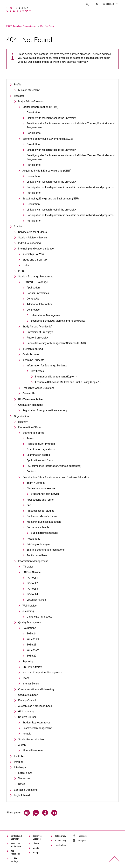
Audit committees (37, 555)
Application (33, 288)
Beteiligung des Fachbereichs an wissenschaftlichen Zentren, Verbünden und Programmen (71, 157)
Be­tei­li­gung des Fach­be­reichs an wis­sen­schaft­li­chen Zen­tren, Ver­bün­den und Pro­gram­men (71, 125)
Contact (31, 471)
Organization (21, 416)
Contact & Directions (26, 790)
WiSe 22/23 (33, 650)
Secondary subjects (38, 527)
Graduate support (28, 695)
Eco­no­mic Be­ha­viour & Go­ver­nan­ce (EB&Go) (48, 139)
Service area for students (32, 232)
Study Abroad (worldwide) (37, 327)
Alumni (22, 745)
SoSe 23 (31, 645)
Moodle (36, 848)
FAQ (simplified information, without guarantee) (54, 466)
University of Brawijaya (40, 332)
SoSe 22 (31, 656)
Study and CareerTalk (35, 260)
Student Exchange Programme (36, 277)
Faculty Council (27, 700)
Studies (18, 227)
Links (26, 265)
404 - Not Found (60, 26)
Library (36, 843)
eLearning (28, 611)
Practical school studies (40, 511)
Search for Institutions (16, 845)
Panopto (36, 852)
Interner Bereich (31, 684)
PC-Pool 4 (32, 594)
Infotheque (20, 767)
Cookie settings (14, 860)
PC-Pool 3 (32, 589)
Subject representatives (44, 533)
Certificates (33, 310)
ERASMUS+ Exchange (35, 282)
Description (33, 144)
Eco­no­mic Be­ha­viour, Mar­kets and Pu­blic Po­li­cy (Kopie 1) (68, 382)
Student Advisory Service (32, 238)
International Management (46, 315)
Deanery (23, 422)
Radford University (37, 338)
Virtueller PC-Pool (37, 600)
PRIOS (22, 271)
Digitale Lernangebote (39, 617)
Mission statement (29, 90)
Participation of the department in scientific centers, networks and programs (70, 187)
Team (26, 678)
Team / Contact (36, 483)
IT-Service (28, 567)
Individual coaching (29, 243)
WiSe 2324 (33, 639)
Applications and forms (40, 460)
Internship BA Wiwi (33, 254)
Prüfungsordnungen (38, 544)
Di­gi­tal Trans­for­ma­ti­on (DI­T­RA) (40, 107)
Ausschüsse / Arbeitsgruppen (35, 706)
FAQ (29, 505)
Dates (22, 784)
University (11, 26)
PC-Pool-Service (31, 572)
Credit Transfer (31, 354)
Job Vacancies (15, 852)
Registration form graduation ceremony (45, 410)
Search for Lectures (37, 837)
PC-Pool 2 (32, 583)
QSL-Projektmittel (32, 667)
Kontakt (27, 734)
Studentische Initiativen (32, 739)
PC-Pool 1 (32, 578)
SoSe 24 (31, 634)
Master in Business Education (44, 522)
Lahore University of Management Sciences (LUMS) (56, 343)
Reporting (28, 661)
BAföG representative (30, 399)
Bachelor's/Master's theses (42, 516)
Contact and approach (16, 837)
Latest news (25, 773)
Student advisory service (41, 488)
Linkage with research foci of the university (51, 118)
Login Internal (22, 795)
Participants (34, 133)
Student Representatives (36, 723)
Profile (18, 85)
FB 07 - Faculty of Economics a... (34, 26)
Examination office (33, 433)
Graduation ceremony (31, 405)
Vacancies (24, 778)
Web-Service (29, 606)
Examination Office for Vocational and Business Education (56, 477)
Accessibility (60, 840)
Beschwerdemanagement (37, 728)
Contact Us (33, 299)
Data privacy (60, 836)
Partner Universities (38, 293)
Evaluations (29, 628)
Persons (19, 762)
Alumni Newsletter (33, 750)
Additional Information (40, 304)
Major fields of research (32, 101)
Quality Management (30, 622)
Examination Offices (30, 427)
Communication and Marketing (36, 689)
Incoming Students (33, 360)
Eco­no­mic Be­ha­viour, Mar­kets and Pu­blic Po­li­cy (58, 321)
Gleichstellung (26, 712)
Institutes (19, 756)
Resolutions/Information (41, 444)
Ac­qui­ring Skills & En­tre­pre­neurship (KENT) (47, 171)
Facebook (82, 836)
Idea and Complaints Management (42, 673)
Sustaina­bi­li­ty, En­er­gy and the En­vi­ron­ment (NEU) (51, 199)
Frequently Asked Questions (38, 388)
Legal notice (60, 845)
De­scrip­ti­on (33, 112)
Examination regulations (41, 449)
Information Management (33, 561)
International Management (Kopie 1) (56, 377)
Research (19, 96)
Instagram (82, 840)
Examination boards (38, 455)
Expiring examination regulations (46, 550)
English (111, 4)
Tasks (30, 438)
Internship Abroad (33, 349)
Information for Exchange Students (47, 366)
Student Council (27, 717)
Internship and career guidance (36, 249)
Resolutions (33, 539)
